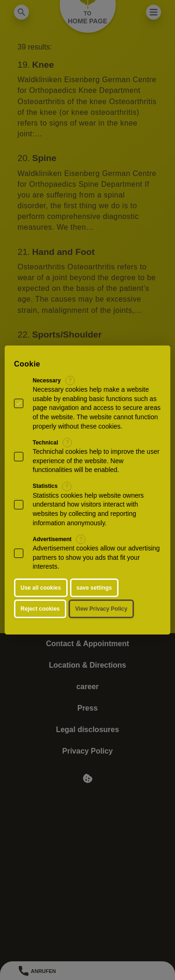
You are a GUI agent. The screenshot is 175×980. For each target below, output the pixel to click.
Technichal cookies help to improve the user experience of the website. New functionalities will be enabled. (96, 461)
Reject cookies (40, 609)
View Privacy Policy (101, 609)
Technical (45, 443)
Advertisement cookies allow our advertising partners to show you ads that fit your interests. (96, 557)
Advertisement (52, 539)
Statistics (45, 486)
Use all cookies (41, 588)
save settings (94, 588)
